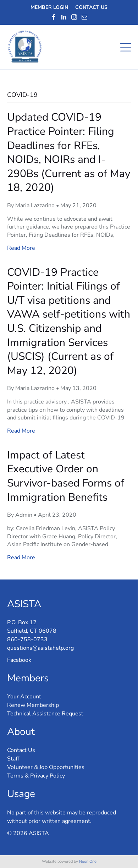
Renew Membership (33, 705)
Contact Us (21, 750)
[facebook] (54, 17)
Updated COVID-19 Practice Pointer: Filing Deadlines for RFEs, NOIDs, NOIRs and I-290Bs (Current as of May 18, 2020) (69, 152)
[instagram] (74, 17)
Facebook (19, 660)
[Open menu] (126, 47)
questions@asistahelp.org (40, 648)
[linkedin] (64, 17)
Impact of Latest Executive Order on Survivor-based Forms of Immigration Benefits (66, 476)
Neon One (88, 861)
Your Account (24, 697)
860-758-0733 (27, 639)
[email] (84, 17)
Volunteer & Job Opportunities (46, 767)
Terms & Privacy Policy (36, 776)
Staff (13, 759)
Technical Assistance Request (45, 714)
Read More (21, 248)
